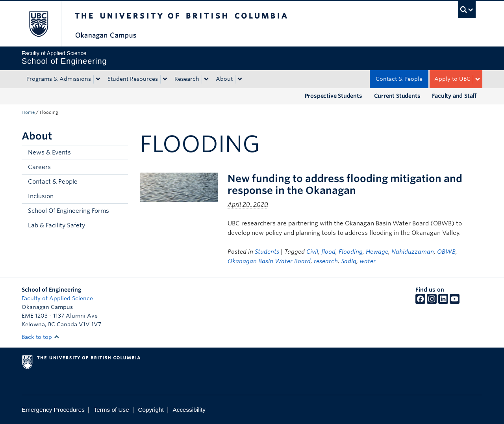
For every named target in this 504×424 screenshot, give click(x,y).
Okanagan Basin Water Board (269, 261)
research (326, 261)
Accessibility (189, 410)
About (224, 79)
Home (28, 112)
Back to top (41, 337)
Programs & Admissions (59, 79)
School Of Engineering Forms (69, 211)
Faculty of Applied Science (57, 298)
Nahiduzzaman (413, 252)
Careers (39, 167)
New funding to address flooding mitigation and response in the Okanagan (345, 184)
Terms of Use (111, 410)
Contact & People (399, 79)
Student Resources (133, 79)
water (368, 261)
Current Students (397, 96)
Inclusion (41, 196)
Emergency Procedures (53, 410)
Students (267, 252)
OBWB (446, 252)
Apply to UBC (452, 79)
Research (187, 79)
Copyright (151, 410)
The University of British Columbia (38, 24)
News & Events (49, 152)
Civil (312, 252)
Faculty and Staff (454, 96)
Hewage (377, 252)
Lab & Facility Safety (57, 225)
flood (328, 252)
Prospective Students (334, 96)
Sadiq (349, 261)
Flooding (351, 252)
